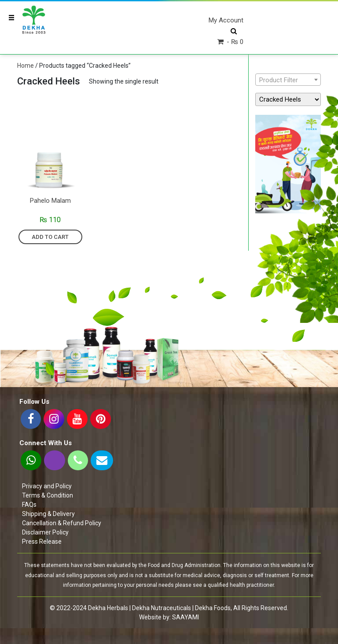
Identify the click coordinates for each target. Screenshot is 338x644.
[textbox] (288, 80)
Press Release (42, 542)
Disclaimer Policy (45, 532)
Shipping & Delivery (48, 514)
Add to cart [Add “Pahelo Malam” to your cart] (50, 237)
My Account (226, 20)
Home (26, 66)
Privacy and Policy (47, 486)
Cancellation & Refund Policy (62, 523)
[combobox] (288, 80)
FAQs (29, 505)
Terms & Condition (48, 495)
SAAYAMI (186, 617)
